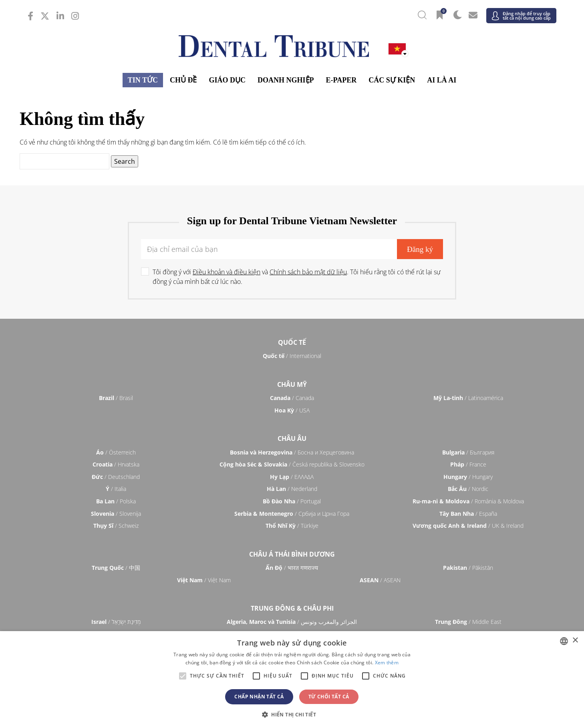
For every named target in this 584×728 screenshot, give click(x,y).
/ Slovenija (116, 514)
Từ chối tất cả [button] (329, 697)
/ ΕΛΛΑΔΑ (292, 477)
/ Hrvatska (116, 464)
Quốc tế (292, 342)
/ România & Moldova (468, 501)
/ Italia (116, 489)
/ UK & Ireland (468, 526)
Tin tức (143, 80)
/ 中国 (116, 568)
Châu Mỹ (292, 384)
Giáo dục (227, 80)
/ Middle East (468, 622)
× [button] (575, 641)
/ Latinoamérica (468, 398)
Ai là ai (442, 80)
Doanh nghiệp (286, 80)
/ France (468, 464)
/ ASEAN (380, 580)
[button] (292, 714)
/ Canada (292, 398)
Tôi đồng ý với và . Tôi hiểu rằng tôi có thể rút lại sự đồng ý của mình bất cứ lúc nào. (297, 277)
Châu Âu (292, 438)
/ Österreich (116, 452)
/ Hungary (468, 477)
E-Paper (341, 80)
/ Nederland (292, 489)
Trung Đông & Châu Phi (292, 608)
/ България (468, 452)
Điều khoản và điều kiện (227, 272)
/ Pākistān (468, 568)
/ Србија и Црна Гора (292, 514)
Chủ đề (183, 80)
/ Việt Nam (204, 580)
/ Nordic (468, 489)
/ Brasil (116, 398)
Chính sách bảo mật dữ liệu (308, 272)
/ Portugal (292, 501)
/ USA (292, 410)
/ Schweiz (116, 526)
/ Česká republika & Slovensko (292, 464)
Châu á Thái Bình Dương (292, 554)
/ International (292, 356)
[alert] (292, 680)
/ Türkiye (292, 526)
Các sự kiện (392, 80)
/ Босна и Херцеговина (292, 452)
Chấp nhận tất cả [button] (259, 697)
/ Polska (116, 501)
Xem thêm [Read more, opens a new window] (387, 663)
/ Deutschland (116, 477)
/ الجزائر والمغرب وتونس (292, 622)
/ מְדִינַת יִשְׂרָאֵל (116, 622)
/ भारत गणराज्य (292, 568)
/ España (468, 514)
